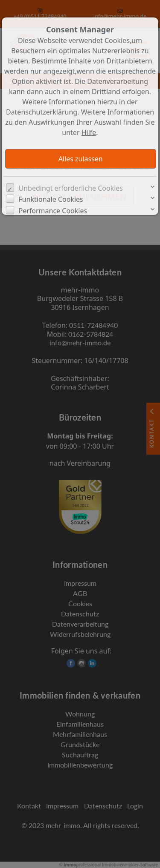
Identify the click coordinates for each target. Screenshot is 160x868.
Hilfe (89, 132)
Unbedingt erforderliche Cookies (71, 188)
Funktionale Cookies (51, 199)
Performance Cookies (53, 211)
